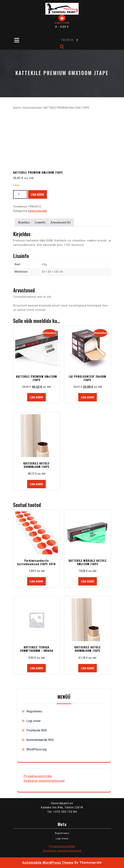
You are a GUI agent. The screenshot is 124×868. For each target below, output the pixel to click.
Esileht (17, 108)
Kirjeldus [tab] (24, 222)
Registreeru (34, 711)
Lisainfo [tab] (40, 222)
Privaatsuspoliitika (38, 776)
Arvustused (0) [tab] (61, 222)
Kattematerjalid (32, 108)
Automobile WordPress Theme (48, 862)
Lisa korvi (38, 194)
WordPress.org (36, 749)
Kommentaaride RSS (40, 740)
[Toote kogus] (20, 194)
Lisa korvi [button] (36, 397)
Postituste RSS (37, 730)
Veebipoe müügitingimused (44, 781)
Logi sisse (34, 721)
